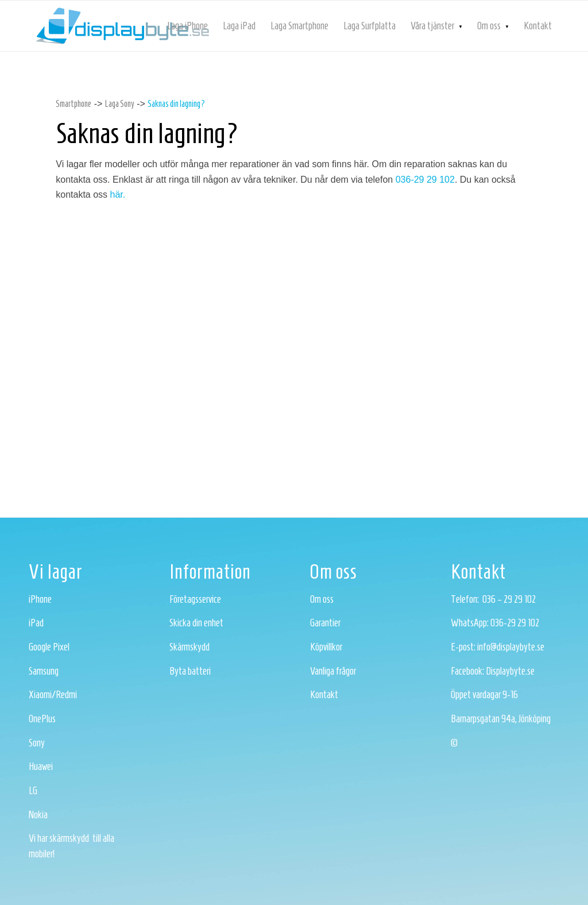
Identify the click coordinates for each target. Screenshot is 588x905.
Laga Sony (120, 104)
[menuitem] (187, 26)
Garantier (325, 623)
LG (33, 791)
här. (118, 195)
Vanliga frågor (333, 671)
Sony (37, 743)
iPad (36, 623)
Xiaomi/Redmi (53, 695)
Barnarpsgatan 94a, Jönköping (501, 719)
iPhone (40, 599)
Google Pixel (49, 647)
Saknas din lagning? (177, 104)
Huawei (41, 767)
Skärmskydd (189, 647)
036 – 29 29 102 (509, 599)
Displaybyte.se (510, 671)
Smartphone (73, 104)
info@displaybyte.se (511, 647)
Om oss (322, 599)
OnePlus (42, 719)
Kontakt (324, 695)
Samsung (44, 671)
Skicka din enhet (196, 623)
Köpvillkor (326, 647)
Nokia (38, 815)
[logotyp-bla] (122, 26)
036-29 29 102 (425, 180)
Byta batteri (190, 671)
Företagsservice (195, 599)
